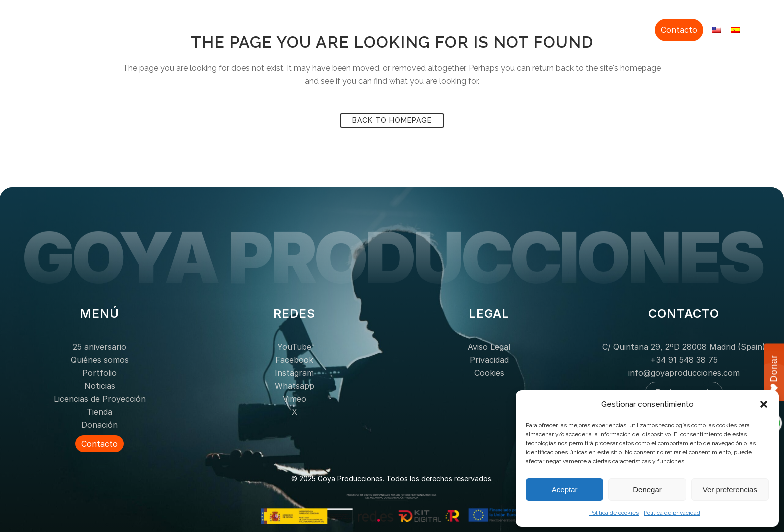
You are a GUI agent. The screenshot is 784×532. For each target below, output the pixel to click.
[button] (764, 404)
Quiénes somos (360, 29)
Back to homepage (392, 120)
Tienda (594, 29)
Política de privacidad (672, 513)
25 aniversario (295, 29)
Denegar (647, 490)
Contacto (679, 30)
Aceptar (565, 490)
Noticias (456, 29)
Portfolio (415, 29)
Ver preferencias (730, 490)
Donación (633, 29)
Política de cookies (614, 513)
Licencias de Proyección (526, 29)
